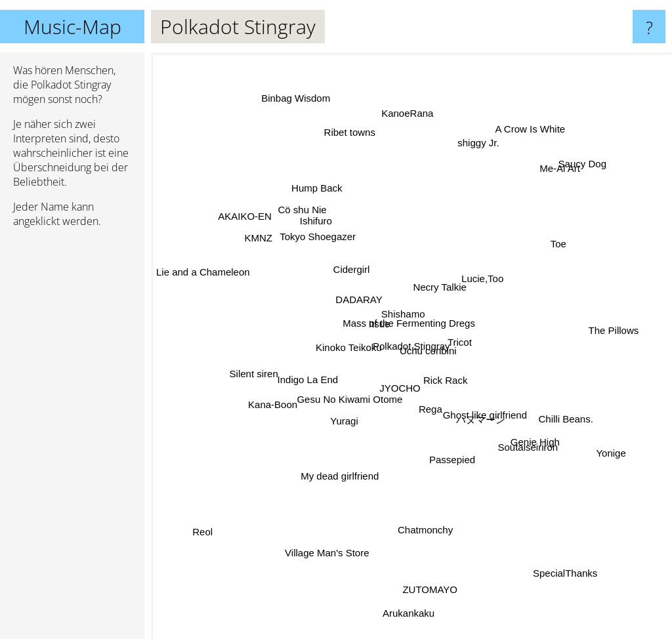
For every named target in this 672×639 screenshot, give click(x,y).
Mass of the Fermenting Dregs (408, 318)
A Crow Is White (521, 134)
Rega (430, 408)
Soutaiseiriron (524, 444)
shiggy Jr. (470, 160)
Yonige (618, 462)
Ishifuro (310, 237)
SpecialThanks (580, 584)
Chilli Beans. (550, 414)
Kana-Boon (258, 416)
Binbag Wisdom (306, 114)
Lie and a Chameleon (217, 270)
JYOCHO (397, 401)
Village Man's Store (326, 537)
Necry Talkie (451, 292)
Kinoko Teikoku (338, 327)
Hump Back (314, 197)
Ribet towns (348, 134)
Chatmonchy (421, 515)
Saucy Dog (570, 173)
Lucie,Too (490, 278)
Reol (200, 523)
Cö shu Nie (303, 214)
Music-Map (73, 27)
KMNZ (269, 250)
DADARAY (356, 298)
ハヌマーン (492, 429)
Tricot (487, 322)
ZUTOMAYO (440, 604)
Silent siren (264, 365)
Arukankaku (414, 615)
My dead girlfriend (338, 478)
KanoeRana (410, 114)
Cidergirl (348, 281)
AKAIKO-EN (234, 208)
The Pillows (628, 317)
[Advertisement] (72, 439)
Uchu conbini (437, 347)
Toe (564, 245)
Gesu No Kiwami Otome (336, 395)
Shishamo (394, 284)
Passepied (451, 458)
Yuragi (335, 426)
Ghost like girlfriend (483, 403)
